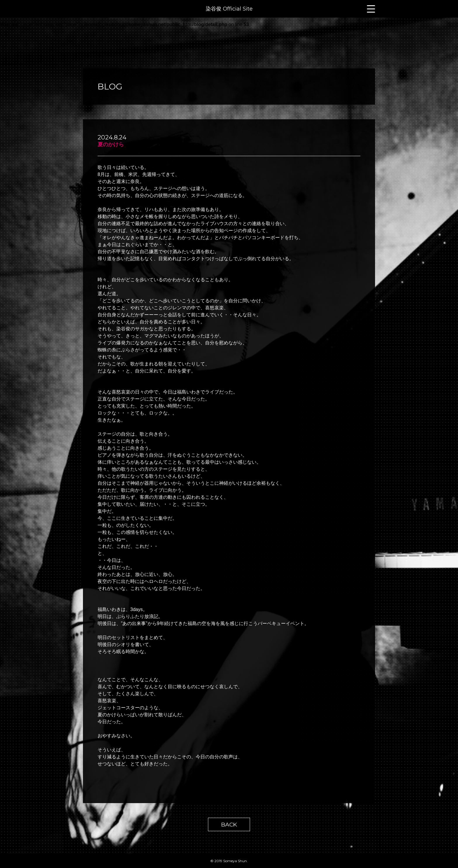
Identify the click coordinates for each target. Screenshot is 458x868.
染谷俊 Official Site (229, 9)
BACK (229, 824)
